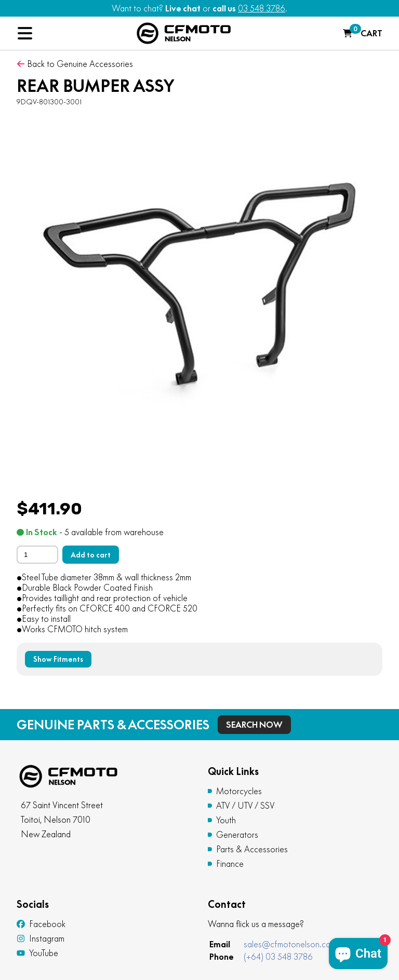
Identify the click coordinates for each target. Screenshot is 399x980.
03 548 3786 (262, 8)
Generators (237, 835)
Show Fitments (58, 659)
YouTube (37, 953)
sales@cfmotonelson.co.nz (292, 944)
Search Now (254, 725)
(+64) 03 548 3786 (278, 957)
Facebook (41, 924)
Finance (230, 864)
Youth (226, 820)
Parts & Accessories (252, 849)
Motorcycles (239, 791)
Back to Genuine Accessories (75, 64)
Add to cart (91, 555)
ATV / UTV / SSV (245, 806)
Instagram (41, 938)
